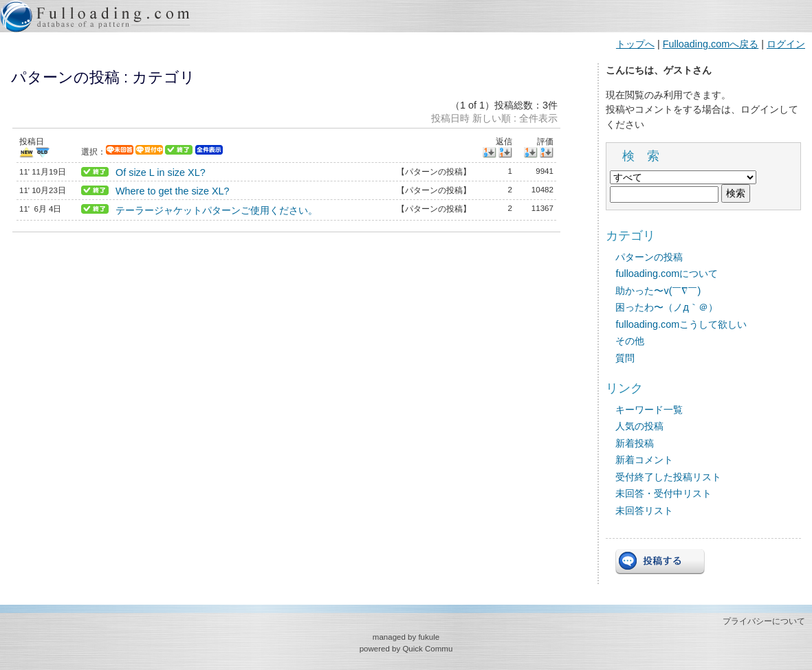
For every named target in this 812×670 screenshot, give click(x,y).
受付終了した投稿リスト (668, 477)
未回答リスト (644, 511)
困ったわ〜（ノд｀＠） (666, 307)
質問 (625, 358)
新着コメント (644, 460)
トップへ (635, 44)
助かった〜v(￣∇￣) (658, 291)
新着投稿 (635, 443)
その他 (630, 341)
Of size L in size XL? (161, 172)
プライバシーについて (764, 621)
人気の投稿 (639, 426)
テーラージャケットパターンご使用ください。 (217, 210)
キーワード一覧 (649, 410)
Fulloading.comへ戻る (711, 44)
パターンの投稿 (649, 257)
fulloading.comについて (667, 273)
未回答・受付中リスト (663, 493)
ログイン (786, 44)
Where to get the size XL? (173, 191)
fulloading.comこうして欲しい (681, 324)
